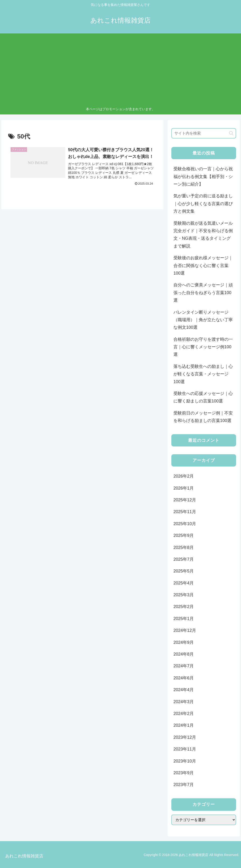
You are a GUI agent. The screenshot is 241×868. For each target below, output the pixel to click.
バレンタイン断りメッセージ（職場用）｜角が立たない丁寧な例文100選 (203, 320)
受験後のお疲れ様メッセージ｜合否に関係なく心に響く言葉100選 (203, 266)
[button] (231, 133)
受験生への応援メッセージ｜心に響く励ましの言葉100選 (203, 397)
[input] (204, 133)
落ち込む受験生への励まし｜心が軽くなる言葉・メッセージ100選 (203, 374)
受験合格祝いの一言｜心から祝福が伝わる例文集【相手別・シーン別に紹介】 (203, 176)
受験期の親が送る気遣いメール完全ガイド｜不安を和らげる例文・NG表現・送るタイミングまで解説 (203, 235)
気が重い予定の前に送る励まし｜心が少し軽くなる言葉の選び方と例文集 (203, 204)
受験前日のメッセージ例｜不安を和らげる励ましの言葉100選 (203, 417)
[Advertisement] (121, 71)
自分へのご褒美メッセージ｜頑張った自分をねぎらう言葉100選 (203, 293)
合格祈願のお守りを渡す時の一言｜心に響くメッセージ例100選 (203, 347)
